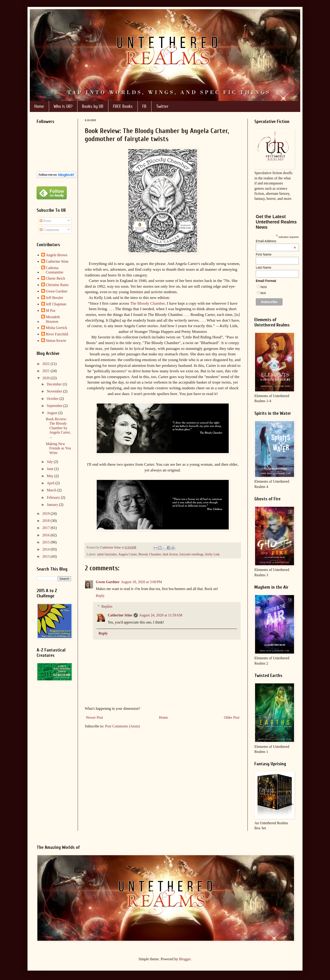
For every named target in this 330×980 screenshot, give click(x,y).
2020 (47, 378)
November (55, 391)
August (52, 413)
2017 (47, 528)
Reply (100, 596)
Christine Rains (57, 285)
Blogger (185, 959)
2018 (47, 521)
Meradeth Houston (53, 319)
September (55, 406)
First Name (264, 254)
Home (39, 106)
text (263, 293)
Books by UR (93, 106)
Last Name (264, 267)
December (55, 384)
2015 (47, 542)
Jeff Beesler (55, 298)
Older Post (232, 717)
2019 (47, 514)
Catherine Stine (120, 615)
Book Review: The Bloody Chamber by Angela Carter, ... (58, 428)
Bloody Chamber (150, 554)
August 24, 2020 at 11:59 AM (161, 615)
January (53, 505)
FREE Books (123, 106)
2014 (47, 549)
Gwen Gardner (108, 582)
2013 (47, 556)
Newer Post (94, 717)
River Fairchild (57, 334)
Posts (45, 221)
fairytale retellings (191, 554)
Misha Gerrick (56, 328)
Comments (49, 230)
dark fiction (170, 554)
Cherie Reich (55, 278)
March (52, 490)
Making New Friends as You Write (58, 448)
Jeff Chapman (56, 304)
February (54, 497)
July (50, 462)
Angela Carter (128, 554)
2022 (47, 364)
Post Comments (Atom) (122, 726)
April (51, 483)
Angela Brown (57, 255)
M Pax (51, 310)
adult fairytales (107, 554)
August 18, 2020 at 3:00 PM (142, 582)
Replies (107, 606)
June (51, 469)
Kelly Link (213, 554)
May (51, 476)
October (53, 399)
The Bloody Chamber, (148, 303)
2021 (47, 371)
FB (144, 106)
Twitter (162, 106)
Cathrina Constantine (55, 270)
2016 (47, 535)
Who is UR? (63, 106)
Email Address (276, 241)
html (264, 287)
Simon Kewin (56, 341)
